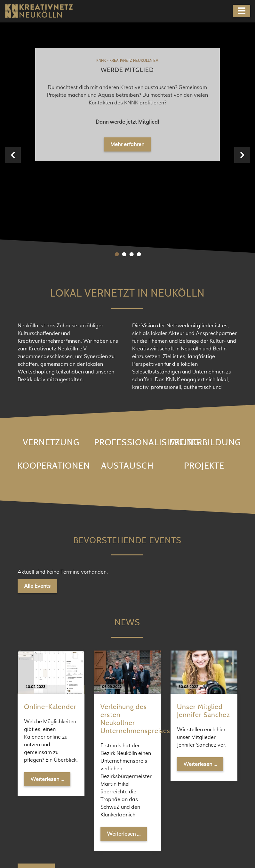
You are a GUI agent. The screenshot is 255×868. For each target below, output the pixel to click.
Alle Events (37, 339)
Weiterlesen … (50, 531)
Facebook (152, 790)
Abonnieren (211, 712)
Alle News (36, 623)
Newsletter (154, 812)
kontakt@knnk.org (104, 812)
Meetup (151, 801)
